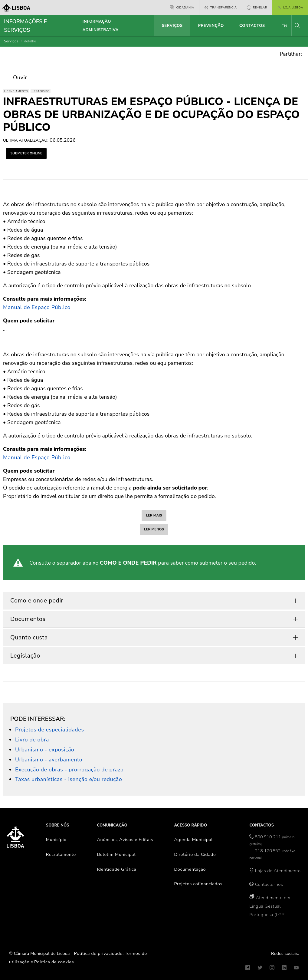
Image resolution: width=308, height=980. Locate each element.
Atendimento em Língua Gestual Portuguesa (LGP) (270, 906)
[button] (297, 26)
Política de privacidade (98, 953)
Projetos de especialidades (50, 730)
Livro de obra (32, 740)
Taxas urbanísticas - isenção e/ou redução (69, 779)
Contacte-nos (269, 884)
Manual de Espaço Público (37, 307)
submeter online (26, 153)
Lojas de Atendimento (278, 871)
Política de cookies (54, 962)
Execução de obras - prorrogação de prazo (69, 770)
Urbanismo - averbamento (49, 760)
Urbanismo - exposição (45, 750)
